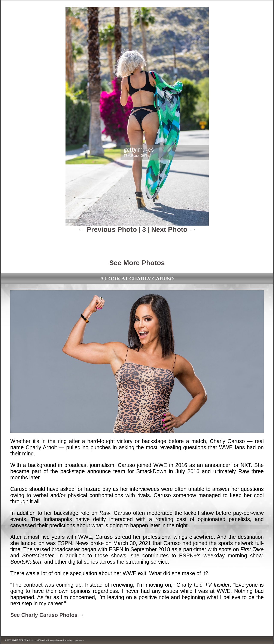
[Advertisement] (137, 243)
